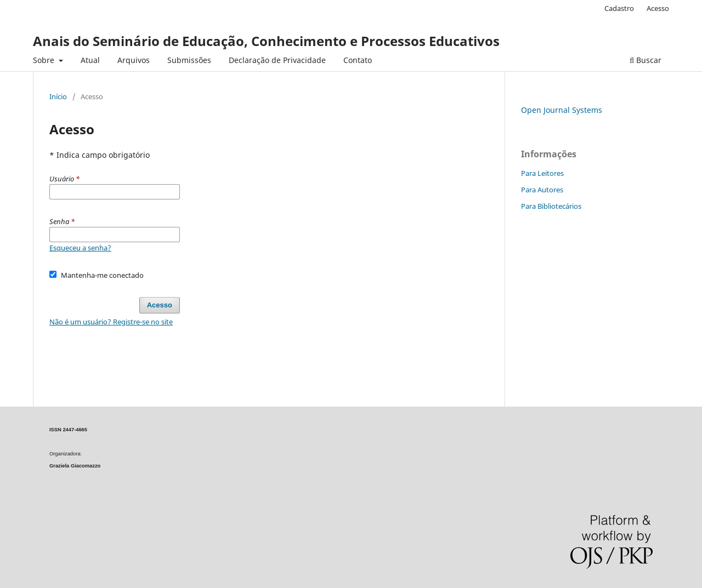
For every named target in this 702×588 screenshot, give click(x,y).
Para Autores (542, 190)
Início (58, 96)
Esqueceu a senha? (80, 248)
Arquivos (134, 60)
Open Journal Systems (562, 110)
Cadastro (619, 8)
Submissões (189, 60)
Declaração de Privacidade (277, 60)
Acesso (658, 8)
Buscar (646, 60)
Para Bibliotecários (551, 206)
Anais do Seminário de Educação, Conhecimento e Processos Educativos (266, 41)
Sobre (45, 60)
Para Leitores (542, 173)
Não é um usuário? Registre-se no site (111, 322)
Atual (90, 60)
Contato (358, 60)
